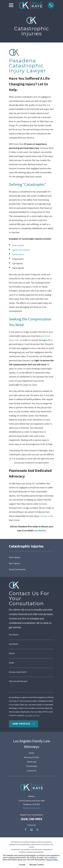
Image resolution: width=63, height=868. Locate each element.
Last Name (14, 644)
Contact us (45, 516)
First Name (14, 635)
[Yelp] (37, 830)
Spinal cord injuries (21, 250)
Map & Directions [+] (32, 808)
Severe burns (18, 254)
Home (31, 753)
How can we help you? (18, 681)
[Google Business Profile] (31, 830)
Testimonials (32, 766)
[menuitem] (31, 557)
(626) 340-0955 (32, 819)
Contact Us (31, 771)
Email (11, 663)
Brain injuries (18, 245)
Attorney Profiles (31, 757)
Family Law (32, 762)
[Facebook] (26, 830)
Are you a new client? (18, 672)
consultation (39, 530)
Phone (12, 653)
